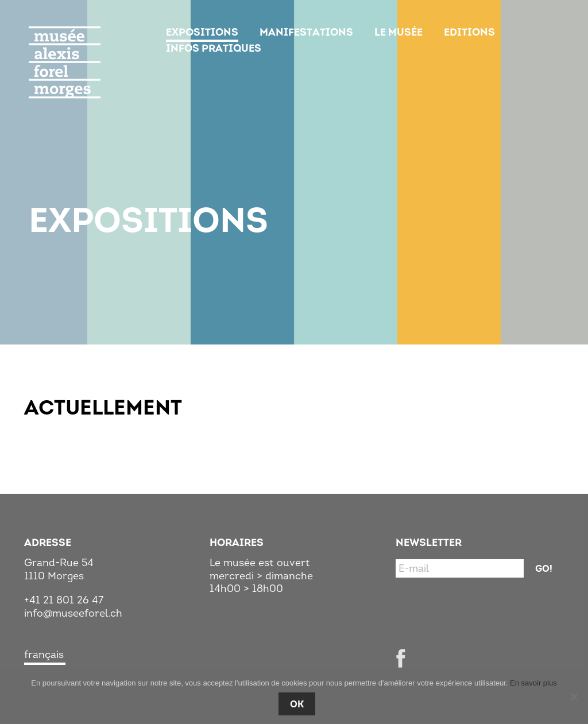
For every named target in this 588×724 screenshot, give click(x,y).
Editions (469, 32)
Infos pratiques (214, 48)
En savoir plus (533, 683)
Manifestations (306, 32)
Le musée (399, 32)
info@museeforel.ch (73, 613)
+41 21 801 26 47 (64, 600)
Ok (297, 704)
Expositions (202, 32)
